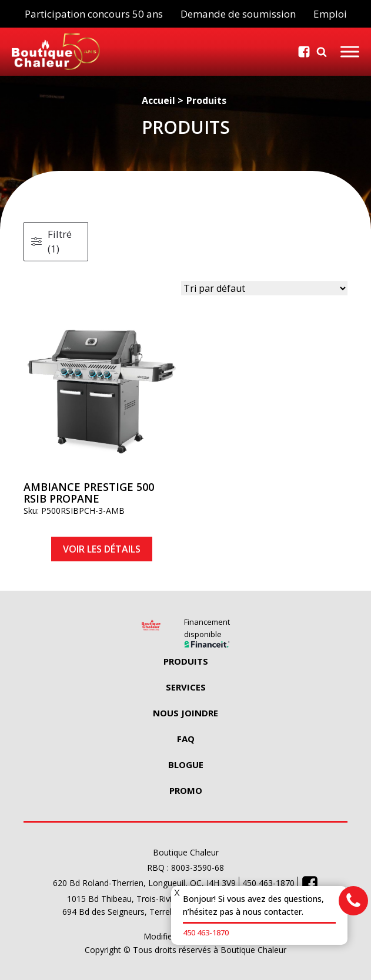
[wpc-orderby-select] (264, 288)
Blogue (186, 765)
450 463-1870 (206, 932)
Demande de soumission (238, 14)
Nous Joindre (186, 713)
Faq (186, 739)
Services (186, 687)
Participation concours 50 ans (94, 14)
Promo (186, 790)
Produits (206, 100)
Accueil (158, 100)
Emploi (330, 14)
